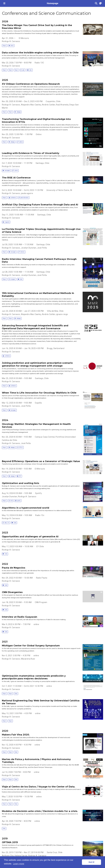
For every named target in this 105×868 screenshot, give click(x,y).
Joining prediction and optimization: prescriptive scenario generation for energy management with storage (37, 364)
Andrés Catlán (49, 105)
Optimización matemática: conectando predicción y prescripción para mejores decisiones (34, 677)
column (15, 170)
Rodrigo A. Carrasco (11, 41)
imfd (11, 501)
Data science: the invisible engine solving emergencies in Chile (40, 53)
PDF (19, 476)
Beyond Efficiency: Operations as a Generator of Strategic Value (41, 461)
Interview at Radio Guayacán (20, 617)
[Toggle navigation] (4, 3)
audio (23, 70)
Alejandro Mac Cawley (31, 105)
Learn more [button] (19, 864)
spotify (18, 501)
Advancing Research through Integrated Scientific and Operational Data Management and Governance (35, 327)
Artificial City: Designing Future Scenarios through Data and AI (40, 205)
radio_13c (6, 523)
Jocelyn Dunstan (29, 248)
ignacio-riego (62, 314)
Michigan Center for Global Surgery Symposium (31, 646)
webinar (20, 142)
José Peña (42, 248)
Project (4, 46)
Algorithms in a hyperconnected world (26, 508)
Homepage (53, 3)
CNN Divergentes (12, 592)
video (29, 70)
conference (12, 198)
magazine (6, 222)
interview (21, 252)
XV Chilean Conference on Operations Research (31, 84)
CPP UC (20, 447)
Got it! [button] (91, 862)
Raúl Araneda (62, 105)
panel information (23, 198)
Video (16, 694)
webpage (18, 112)
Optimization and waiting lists (21, 483)
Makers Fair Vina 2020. (16, 735)
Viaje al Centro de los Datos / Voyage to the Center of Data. (39, 787)
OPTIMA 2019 (10, 842)
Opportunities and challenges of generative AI (30, 536)
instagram (12, 279)
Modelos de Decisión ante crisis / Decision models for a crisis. (40, 811)
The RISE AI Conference (16, 178)
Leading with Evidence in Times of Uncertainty (31, 153)
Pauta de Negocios (14, 568)
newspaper (6, 170)
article (11, 46)
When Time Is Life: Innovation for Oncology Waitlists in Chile (39, 393)
